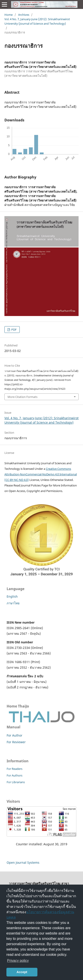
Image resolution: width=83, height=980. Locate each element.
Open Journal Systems (23, 862)
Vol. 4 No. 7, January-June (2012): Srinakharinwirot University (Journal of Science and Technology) (37, 21)
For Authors (14, 775)
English (12, 596)
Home (9, 15)
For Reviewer (16, 742)
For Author (14, 735)
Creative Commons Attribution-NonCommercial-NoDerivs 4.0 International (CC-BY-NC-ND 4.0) (41, 474)
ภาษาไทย (13, 603)
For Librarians (16, 782)
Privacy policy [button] (18, 961)
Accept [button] (22, 972)
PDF (14, 330)
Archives (24, 15)
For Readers (14, 769)
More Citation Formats (22, 397)
